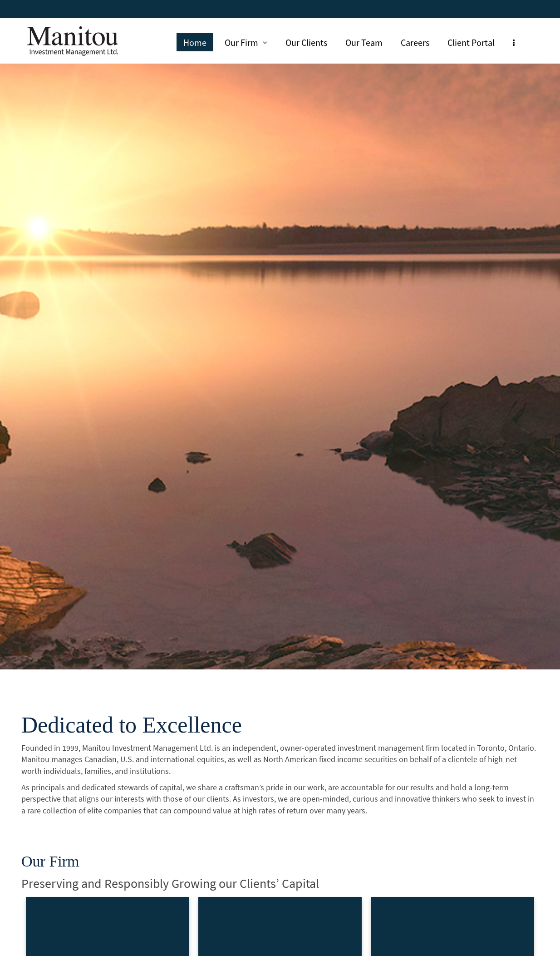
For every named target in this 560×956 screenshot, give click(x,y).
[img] (280, 335)
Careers (415, 42)
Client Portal (471, 42)
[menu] (514, 42)
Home (195, 42)
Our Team (364, 42)
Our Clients (306, 42)
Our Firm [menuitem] (246, 42)
